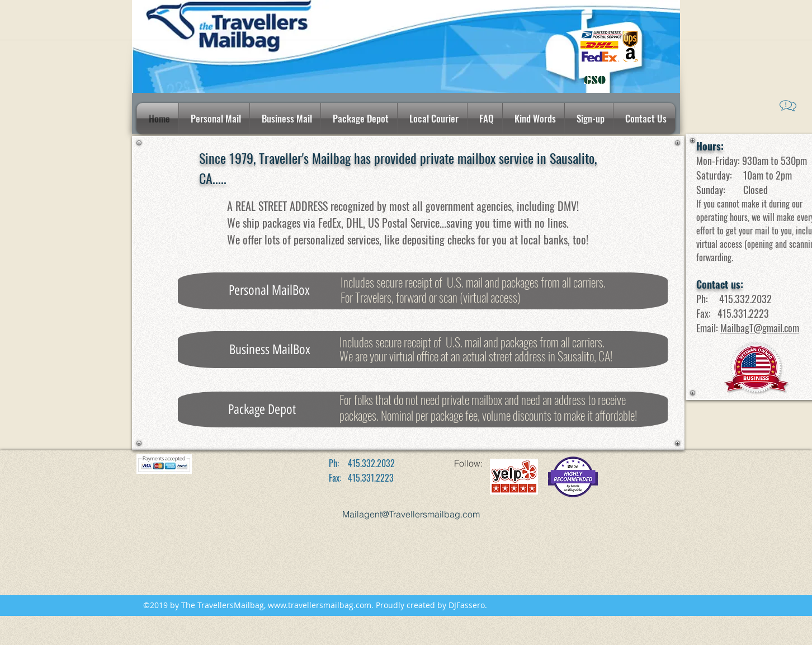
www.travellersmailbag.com (320, 605)
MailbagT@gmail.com (760, 328)
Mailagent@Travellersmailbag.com (411, 514)
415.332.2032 (745, 299)
